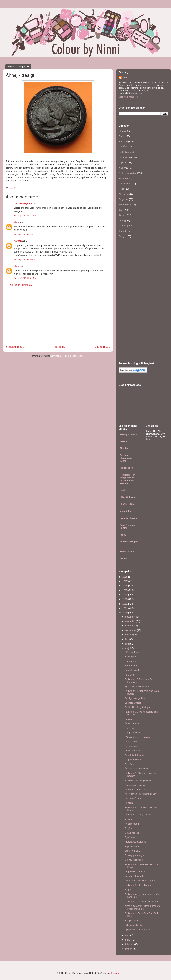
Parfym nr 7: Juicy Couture (138, 815)
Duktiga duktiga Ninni (135, 698)
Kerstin (18, 241)
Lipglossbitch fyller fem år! (138, 930)
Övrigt (122, 236)
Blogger (115, 973)
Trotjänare (130, 828)
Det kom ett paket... (135, 876)
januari (129, 949)
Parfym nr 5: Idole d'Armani (138, 885)
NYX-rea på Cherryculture (138, 780)
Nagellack (130, 890)
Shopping (124, 194)
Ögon (122, 231)
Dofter (122, 136)
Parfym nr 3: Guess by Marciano (141, 901)
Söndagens (130, 657)
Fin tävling (130, 728)
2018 (125, 577)
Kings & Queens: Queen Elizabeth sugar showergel (142, 907)
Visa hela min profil (129, 97)
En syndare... (131, 746)
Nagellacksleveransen (136, 842)
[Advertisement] (58, 317)
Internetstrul (131, 666)
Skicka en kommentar (21, 285)
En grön (129, 803)
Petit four (129, 764)
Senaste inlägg (15, 347)
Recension (124, 184)
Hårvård (123, 147)
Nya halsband (132, 824)
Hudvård (123, 141)
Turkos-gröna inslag (135, 785)
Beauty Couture (128, 434)
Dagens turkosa (133, 760)
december (131, 617)
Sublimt (124, 558)
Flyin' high (130, 837)
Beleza (123, 441)
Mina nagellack (132, 833)
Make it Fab (126, 511)
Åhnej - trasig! (132, 724)
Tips (121, 210)
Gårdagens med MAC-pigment (140, 881)
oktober (129, 626)
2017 (125, 581)
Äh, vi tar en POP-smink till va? (140, 794)
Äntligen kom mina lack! (137, 769)
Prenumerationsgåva (135, 789)
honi (122, 490)
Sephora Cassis (133, 703)
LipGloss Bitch (128, 504)
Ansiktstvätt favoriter (135, 755)
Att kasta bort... (132, 742)
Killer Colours (127, 497)
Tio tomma (124, 205)
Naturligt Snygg (128, 518)
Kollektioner (125, 152)
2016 (125, 586)
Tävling (123, 215)
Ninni (17, 222)
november (131, 621)
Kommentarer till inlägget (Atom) (67, 356)
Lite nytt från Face (134, 798)
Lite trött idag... (132, 851)
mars (128, 940)
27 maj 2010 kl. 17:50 (25, 215)
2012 (125, 604)
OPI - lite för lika (133, 652)
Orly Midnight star (134, 925)
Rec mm (129, 719)
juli (127, 639)
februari (129, 944)
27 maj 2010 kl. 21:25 (25, 278)
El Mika (124, 448)
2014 (125, 595)
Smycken (124, 199)
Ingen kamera (132, 846)
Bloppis (123, 131)
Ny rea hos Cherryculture (137, 686)
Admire (128, 819)
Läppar (122, 162)
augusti (129, 635)
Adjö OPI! (129, 675)
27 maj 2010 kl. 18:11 (25, 234)
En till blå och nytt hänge (137, 707)
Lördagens (130, 661)
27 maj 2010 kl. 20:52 (25, 259)
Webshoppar (125, 226)
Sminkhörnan (127, 551)
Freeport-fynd (131, 921)
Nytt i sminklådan (128, 173)
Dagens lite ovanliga (135, 872)
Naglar (122, 168)
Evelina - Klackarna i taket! (126, 458)
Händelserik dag (133, 670)
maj (127, 648)
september (131, 630)
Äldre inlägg (103, 347)
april (128, 935)
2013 (125, 599)
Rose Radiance (132, 751)
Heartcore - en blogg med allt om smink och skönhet (128, 479)
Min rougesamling (134, 860)
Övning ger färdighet (135, 855)
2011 (125, 608)
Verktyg (123, 220)
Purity (123, 535)
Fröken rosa (126, 468)
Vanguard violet (132, 733)
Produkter (124, 178)
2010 (125, 613)
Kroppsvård (125, 157)
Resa (121, 189)
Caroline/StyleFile (23, 204)
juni (127, 644)
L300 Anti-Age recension (137, 737)
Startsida (60, 347)
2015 (125, 590)
